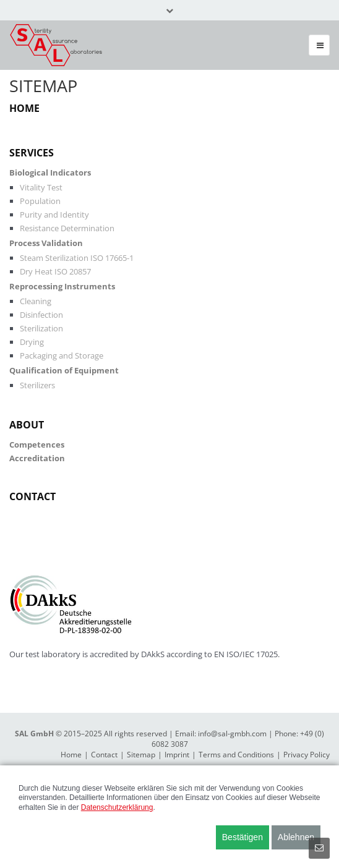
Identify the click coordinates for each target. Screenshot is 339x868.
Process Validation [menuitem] (46, 243)
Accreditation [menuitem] (37, 458)
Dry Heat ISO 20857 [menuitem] (55, 271)
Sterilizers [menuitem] (37, 385)
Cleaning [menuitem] (36, 301)
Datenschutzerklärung (117, 807)
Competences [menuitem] (37, 445)
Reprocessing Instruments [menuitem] (62, 286)
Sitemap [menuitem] (141, 755)
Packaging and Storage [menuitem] (62, 355)
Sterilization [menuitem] (41, 328)
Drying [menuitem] (32, 342)
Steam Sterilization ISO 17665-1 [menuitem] (77, 258)
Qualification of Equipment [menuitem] (64, 370)
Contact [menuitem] (32, 496)
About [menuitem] (27, 425)
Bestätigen (242, 837)
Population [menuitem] (40, 201)
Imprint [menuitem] (177, 755)
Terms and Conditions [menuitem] (236, 755)
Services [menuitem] (32, 153)
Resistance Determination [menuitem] (67, 228)
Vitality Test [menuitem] (41, 187)
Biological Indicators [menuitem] (50, 172)
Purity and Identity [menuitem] (54, 215)
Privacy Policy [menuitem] (307, 755)
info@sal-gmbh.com (232, 734)
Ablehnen (296, 837)
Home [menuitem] (24, 108)
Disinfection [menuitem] (41, 315)
